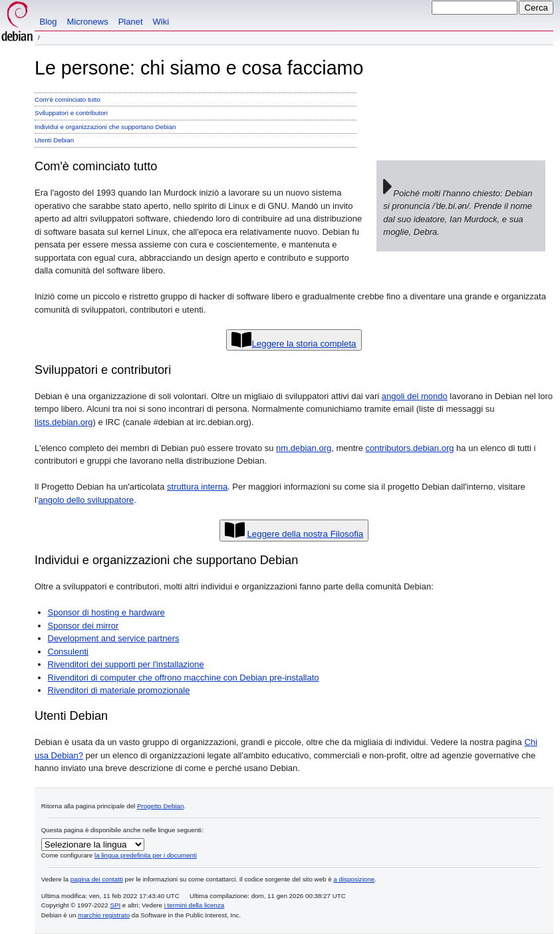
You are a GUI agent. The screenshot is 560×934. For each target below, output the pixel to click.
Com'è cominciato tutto (68, 99)
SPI (115, 905)
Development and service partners (114, 638)
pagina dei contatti (97, 879)
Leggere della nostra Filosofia (305, 534)
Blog (49, 22)
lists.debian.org (64, 422)
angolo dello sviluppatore (86, 500)
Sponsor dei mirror (83, 626)
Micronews (88, 22)
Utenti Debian (54, 140)
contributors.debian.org (410, 448)
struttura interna (197, 487)
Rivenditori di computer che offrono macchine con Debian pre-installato (184, 678)
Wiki (161, 22)
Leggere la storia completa (304, 344)
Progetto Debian (160, 806)
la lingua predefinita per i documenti (146, 855)
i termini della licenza (195, 905)
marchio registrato (104, 915)
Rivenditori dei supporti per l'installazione (126, 664)
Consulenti (68, 652)
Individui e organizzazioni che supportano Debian (105, 127)
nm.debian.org (304, 448)
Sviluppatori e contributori (71, 113)
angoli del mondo (415, 396)
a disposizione (354, 879)
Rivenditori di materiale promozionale (119, 690)
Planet (131, 22)
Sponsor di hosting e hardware (106, 612)
